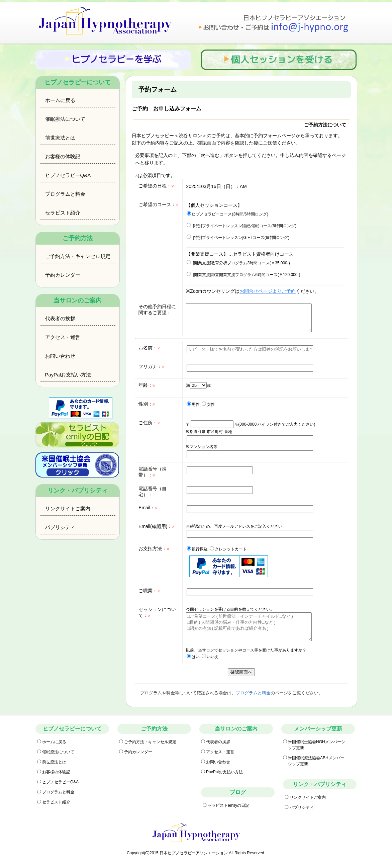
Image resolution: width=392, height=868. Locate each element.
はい (193, 657)
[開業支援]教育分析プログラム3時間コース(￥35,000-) (238, 263)
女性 (208, 405)
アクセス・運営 (63, 337)
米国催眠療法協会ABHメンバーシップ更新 (316, 761)
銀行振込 (197, 549)
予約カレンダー (63, 275)
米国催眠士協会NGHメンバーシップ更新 (317, 745)
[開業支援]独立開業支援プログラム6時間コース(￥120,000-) (243, 275)
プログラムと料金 (65, 194)
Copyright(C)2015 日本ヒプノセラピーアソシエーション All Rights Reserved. (196, 853)
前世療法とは (60, 138)
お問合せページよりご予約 (268, 291)
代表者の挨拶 (60, 318)
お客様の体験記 (63, 156)
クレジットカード (228, 549)
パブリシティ (60, 527)
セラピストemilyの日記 (228, 805)
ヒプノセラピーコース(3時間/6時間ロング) (227, 214)
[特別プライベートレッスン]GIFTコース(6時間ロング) (238, 238)
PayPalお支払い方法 (68, 375)
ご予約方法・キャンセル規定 (78, 256)
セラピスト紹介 (63, 213)
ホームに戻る (60, 100)
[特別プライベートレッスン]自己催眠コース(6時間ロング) (241, 226)
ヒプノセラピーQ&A (68, 175)
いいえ (210, 657)
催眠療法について (65, 119)
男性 (193, 405)
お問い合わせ (60, 356)
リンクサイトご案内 (68, 508)
